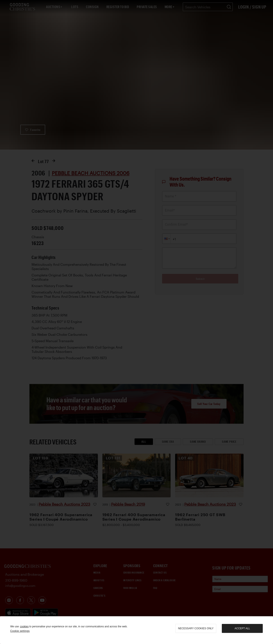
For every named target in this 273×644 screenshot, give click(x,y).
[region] (136, 630)
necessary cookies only (196, 628)
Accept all (242, 628)
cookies (24, 626)
